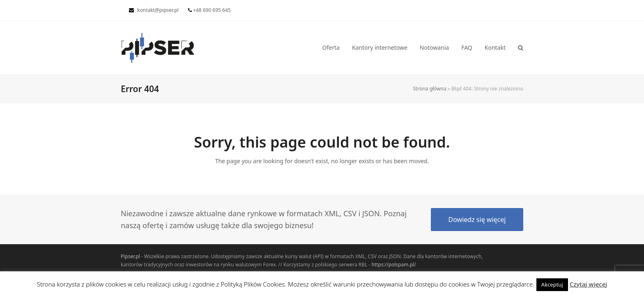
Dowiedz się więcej (477, 220)
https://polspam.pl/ (393, 265)
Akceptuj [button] (552, 284)
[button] (521, 48)
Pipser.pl (130, 256)
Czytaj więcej (589, 284)
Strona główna (430, 89)
